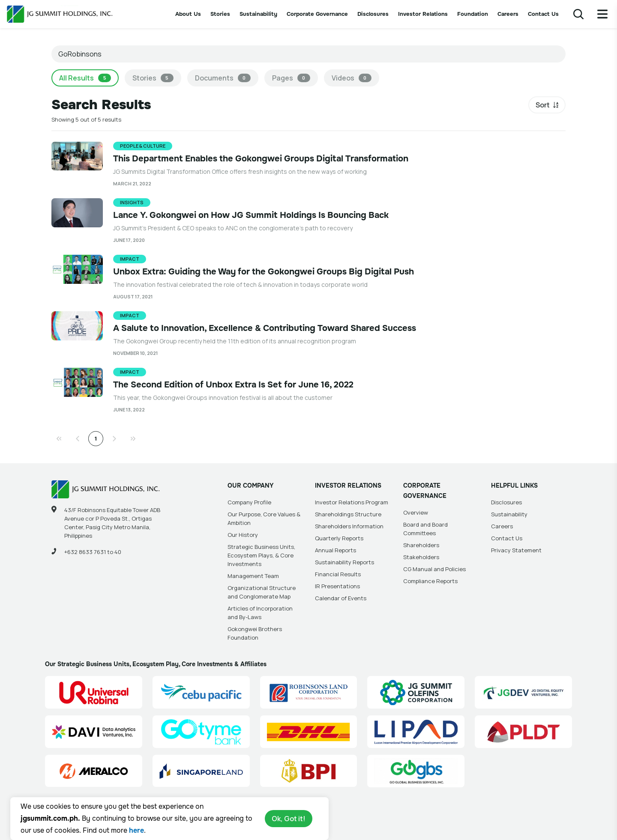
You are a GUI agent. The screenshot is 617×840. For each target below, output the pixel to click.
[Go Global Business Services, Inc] (416, 771)
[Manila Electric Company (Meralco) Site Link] (94, 771)
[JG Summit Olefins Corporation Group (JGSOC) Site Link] (416, 692)
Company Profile (249, 502)
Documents (223, 78)
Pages (291, 78)
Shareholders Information (349, 526)
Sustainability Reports (344, 562)
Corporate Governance (317, 14)
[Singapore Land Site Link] (201, 771)
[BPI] (309, 771)
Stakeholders (421, 557)
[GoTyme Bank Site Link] (201, 732)
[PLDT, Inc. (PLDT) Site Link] (523, 732)
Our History (243, 535)
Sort (543, 105)
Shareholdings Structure (348, 514)
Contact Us (543, 14)
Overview (416, 512)
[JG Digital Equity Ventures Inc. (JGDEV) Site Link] (523, 692)
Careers (508, 14)
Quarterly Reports (339, 538)
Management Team (253, 576)
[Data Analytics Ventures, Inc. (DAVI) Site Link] (94, 732)
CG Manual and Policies (434, 569)
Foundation (473, 14)
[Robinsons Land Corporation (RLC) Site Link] (309, 692)
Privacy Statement (516, 550)
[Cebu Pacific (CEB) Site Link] (201, 692)
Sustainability (258, 14)
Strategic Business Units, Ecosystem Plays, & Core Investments (261, 555)
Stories (220, 14)
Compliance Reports (430, 581)
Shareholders (421, 545)
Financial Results (338, 574)
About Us (188, 14)
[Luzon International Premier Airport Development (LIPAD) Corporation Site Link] (416, 732)
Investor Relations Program (352, 502)
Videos (352, 78)
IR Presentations (337, 586)
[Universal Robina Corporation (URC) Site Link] (94, 692)
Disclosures (373, 14)
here (136, 830)
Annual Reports (335, 550)
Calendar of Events (341, 598)
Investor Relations (423, 14)
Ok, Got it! (289, 819)
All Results (85, 78)
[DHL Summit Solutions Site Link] (309, 732)
